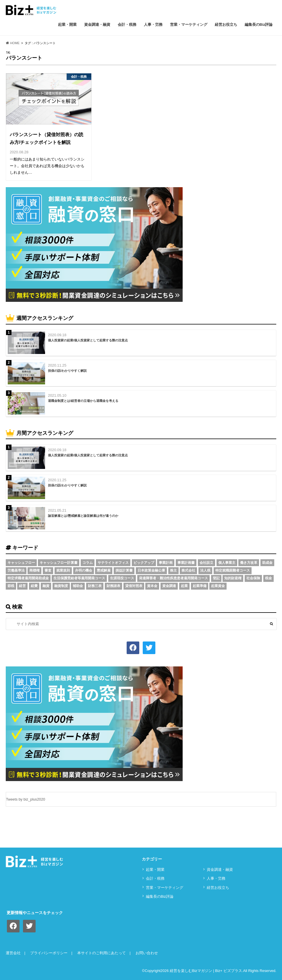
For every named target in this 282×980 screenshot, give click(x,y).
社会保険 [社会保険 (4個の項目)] (253, 578)
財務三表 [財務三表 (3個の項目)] (95, 586)
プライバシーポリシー (49, 953)
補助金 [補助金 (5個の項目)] (78, 586)
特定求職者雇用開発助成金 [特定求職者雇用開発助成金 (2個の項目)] (28, 578)
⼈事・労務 (153, 25)
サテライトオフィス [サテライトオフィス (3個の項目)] (113, 563)
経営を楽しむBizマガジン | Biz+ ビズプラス (206, 971)
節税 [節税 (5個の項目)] (11, 586)
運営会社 (13, 953)
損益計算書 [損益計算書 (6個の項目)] (124, 570)
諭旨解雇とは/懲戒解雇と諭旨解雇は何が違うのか (83, 516)
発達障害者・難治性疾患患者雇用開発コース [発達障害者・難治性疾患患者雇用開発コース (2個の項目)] (173, 578)
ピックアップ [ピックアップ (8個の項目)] (144, 563)
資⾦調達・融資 (97, 25)
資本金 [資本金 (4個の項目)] (152, 586)
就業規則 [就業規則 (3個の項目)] (63, 570)
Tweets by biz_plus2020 (26, 799)
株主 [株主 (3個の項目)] (173, 570)
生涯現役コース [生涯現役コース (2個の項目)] (122, 578)
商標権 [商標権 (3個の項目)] (34, 570)
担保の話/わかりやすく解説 (67, 371)
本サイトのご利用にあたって (102, 953)
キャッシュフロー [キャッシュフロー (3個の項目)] (21, 563)
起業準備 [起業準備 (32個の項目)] (200, 586)
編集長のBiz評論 (259, 25)
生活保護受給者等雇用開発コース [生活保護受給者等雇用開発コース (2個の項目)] (79, 578)
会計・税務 (127, 25)
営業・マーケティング (189, 25)
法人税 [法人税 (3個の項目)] (205, 570)
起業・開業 (67, 25)
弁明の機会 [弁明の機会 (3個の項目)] (84, 570)
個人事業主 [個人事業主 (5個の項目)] (227, 563)
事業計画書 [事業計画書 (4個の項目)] (186, 563)
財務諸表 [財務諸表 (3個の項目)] (113, 586)
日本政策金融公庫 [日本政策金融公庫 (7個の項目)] (151, 570)
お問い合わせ (147, 953)
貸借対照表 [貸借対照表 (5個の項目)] (134, 586)
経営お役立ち (226, 25)
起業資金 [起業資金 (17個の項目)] (218, 586)
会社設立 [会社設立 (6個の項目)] (206, 563)
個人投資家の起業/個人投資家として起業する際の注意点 (88, 340)
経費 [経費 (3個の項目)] (34, 586)
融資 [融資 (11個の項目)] (46, 586)
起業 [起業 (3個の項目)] (184, 586)
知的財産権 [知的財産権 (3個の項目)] (233, 578)
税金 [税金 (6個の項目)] (269, 578)
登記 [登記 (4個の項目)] (216, 578)
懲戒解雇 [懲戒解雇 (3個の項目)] (104, 570)
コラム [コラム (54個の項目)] (88, 563)
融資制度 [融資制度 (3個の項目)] (61, 586)
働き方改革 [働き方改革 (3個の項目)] (249, 563)
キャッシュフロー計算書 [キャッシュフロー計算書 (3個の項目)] (59, 563)
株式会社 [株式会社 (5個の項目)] (188, 570)
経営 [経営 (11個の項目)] (22, 586)
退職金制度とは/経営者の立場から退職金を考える (83, 401)
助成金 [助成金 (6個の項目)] (267, 563)
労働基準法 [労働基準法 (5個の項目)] (16, 570)
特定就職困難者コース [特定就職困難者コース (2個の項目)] (233, 570)
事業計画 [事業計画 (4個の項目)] (166, 563)
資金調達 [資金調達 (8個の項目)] (169, 586)
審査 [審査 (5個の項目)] (48, 570)
